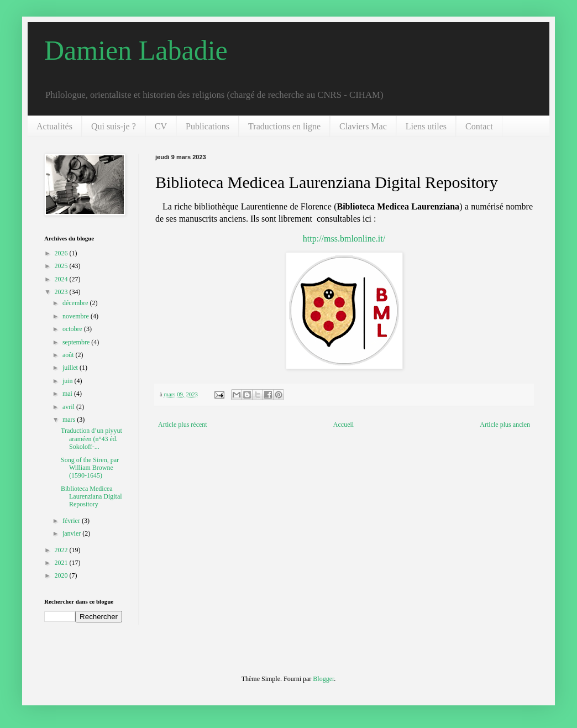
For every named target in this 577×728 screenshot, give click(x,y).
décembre (76, 303)
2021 (62, 563)
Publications (208, 126)
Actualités (54, 126)
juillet (71, 368)
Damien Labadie (136, 50)
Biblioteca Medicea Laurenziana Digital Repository (91, 497)
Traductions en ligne (284, 126)
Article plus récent (183, 425)
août (69, 355)
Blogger (323, 679)
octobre (73, 329)
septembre (77, 342)
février (72, 521)
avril (69, 407)
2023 (62, 292)
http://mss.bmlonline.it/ (344, 239)
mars (70, 420)
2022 (62, 550)
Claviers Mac (363, 126)
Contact (479, 126)
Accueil (343, 425)
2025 (62, 266)
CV (161, 126)
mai (68, 394)
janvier (72, 533)
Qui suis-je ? (114, 126)
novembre (77, 316)
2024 (62, 279)
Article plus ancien (505, 425)
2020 (62, 575)
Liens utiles (426, 126)
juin (69, 381)
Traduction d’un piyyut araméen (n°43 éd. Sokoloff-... (91, 439)
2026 (62, 253)
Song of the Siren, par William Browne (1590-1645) (90, 468)
